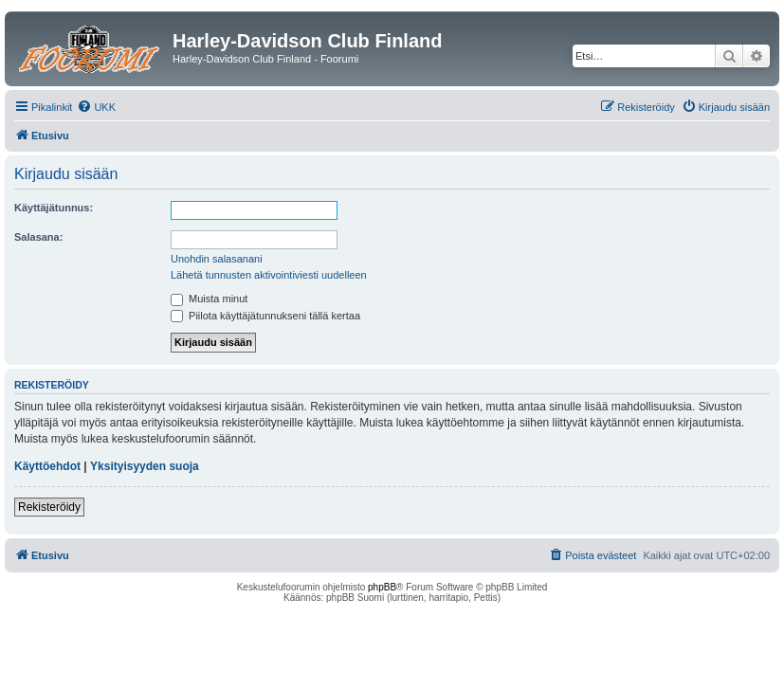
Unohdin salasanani (217, 259)
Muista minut (209, 299)
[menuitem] (96, 107)
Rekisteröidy (49, 507)
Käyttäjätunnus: (54, 208)
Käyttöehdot (47, 466)
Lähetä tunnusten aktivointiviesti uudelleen (269, 275)
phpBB (382, 587)
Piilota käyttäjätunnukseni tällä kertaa (265, 316)
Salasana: (38, 237)
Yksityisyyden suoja (145, 466)
